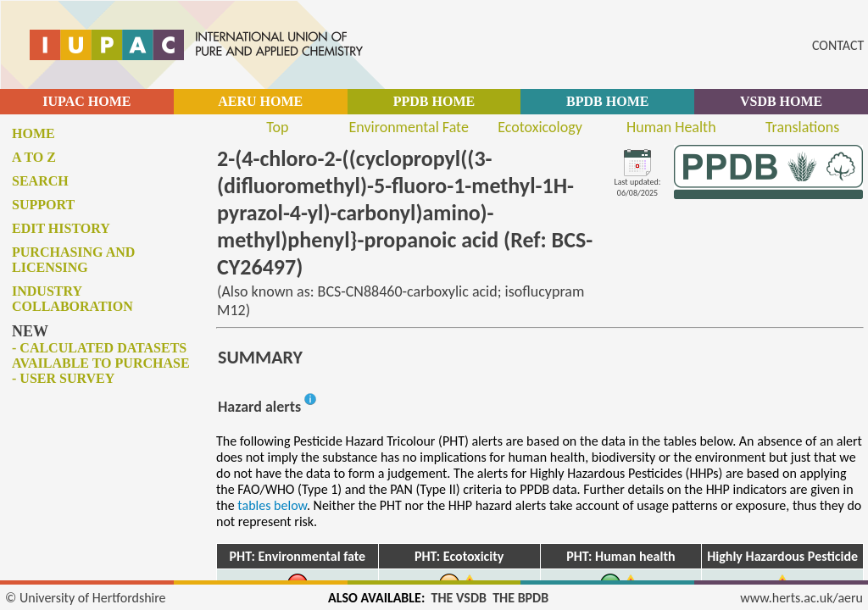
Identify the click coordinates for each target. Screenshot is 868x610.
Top (277, 127)
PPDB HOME (434, 101)
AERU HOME (260, 101)
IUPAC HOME (86, 101)
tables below (272, 505)
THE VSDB (459, 598)
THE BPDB (520, 598)
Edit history (61, 228)
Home (33, 133)
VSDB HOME (781, 101)
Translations (802, 127)
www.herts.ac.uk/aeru (801, 598)
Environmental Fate (408, 127)
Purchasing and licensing (73, 260)
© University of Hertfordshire (86, 598)
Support (43, 205)
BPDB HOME (607, 101)
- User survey (63, 378)
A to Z (34, 157)
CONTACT (838, 45)
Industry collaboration (72, 299)
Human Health (671, 127)
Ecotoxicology (540, 127)
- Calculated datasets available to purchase (101, 355)
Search (40, 181)
